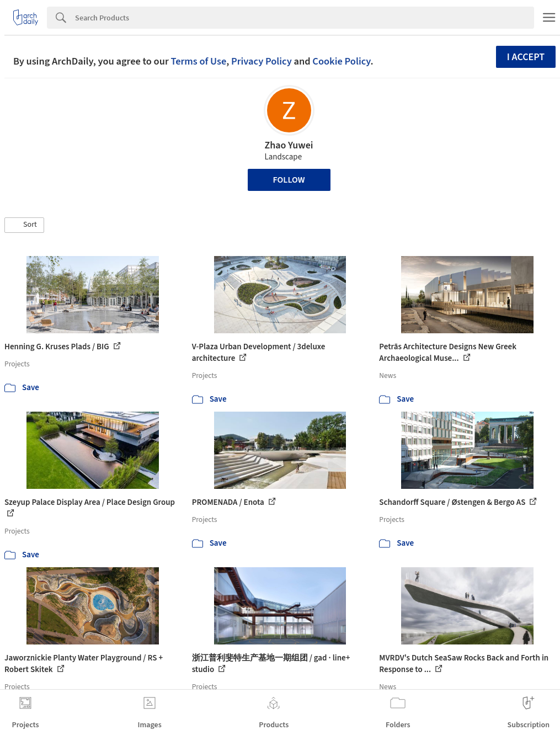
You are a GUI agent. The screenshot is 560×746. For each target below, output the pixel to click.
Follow (289, 180)
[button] (24, 225)
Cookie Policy (341, 61)
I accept (526, 57)
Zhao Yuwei (289, 145)
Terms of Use (198, 61)
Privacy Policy (262, 61)
